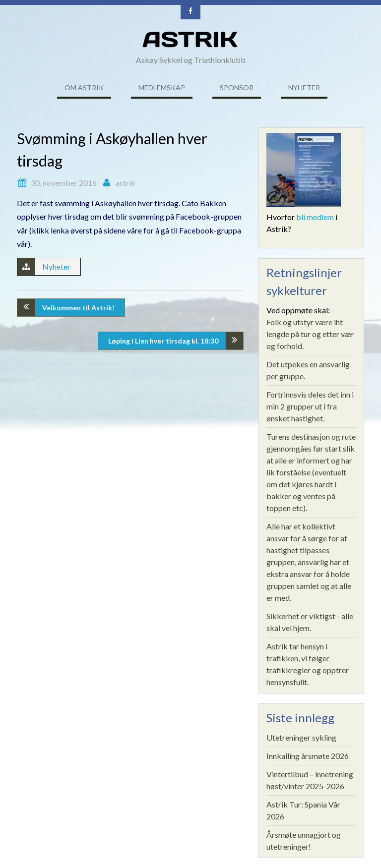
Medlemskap (162, 87)
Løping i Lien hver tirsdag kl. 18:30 (163, 341)
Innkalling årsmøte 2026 (308, 756)
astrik (126, 183)
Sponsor (237, 87)
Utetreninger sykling (301, 737)
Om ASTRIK (84, 87)
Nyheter (304, 87)
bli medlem (315, 217)
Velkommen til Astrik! (78, 308)
